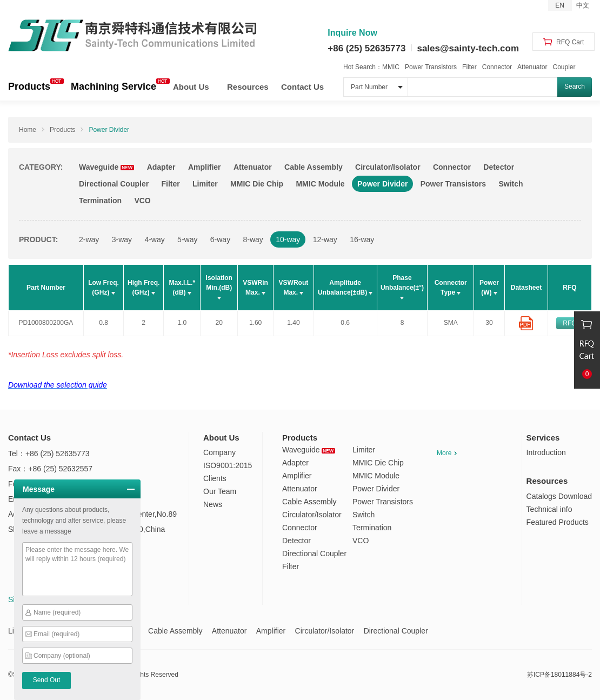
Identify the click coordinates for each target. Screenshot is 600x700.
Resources (248, 87)
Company (219, 452)
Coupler (564, 67)
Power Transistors (431, 67)
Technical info (549, 509)
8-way (253, 239)
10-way (288, 239)
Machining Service (114, 86)
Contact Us (302, 87)
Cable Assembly (314, 167)
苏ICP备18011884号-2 (559, 675)
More (447, 453)
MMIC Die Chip (257, 184)
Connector (497, 67)
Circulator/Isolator (388, 167)
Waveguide (106, 167)
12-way (325, 239)
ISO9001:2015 (228, 465)
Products (29, 86)
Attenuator (532, 67)
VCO (142, 201)
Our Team (220, 491)
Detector (499, 167)
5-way (187, 239)
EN (560, 5)
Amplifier (205, 167)
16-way (362, 239)
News (213, 504)
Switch (511, 184)
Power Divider (109, 130)
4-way (154, 239)
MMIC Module (320, 184)
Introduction (546, 452)
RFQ (569, 323)
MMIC (391, 67)
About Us (191, 87)
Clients (215, 478)
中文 (583, 5)
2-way (89, 239)
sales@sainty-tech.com (468, 48)
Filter (469, 67)
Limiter (205, 184)
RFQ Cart (564, 42)
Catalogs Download (559, 496)
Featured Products (558, 522)
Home (28, 130)
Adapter (161, 167)
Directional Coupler (114, 184)
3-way (122, 239)
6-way (220, 239)
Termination (100, 201)
